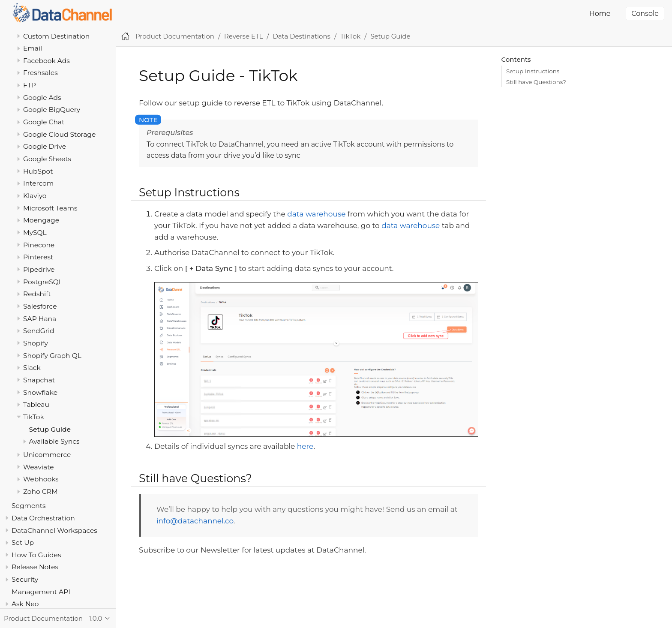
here (305, 446)
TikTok (34, 417)
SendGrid (39, 331)
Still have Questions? (536, 82)
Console (645, 14)
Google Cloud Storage (59, 134)
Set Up (23, 542)
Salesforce (40, 306)
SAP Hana (40, 319)
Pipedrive (39, 269)
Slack (32, 368)
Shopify (36, 343)
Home (600, 14)
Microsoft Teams (50, 208)
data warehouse (316, 214)
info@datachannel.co (195, 521)
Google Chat (44, 122)
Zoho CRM (40, 491)
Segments (29, 506)
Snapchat (39, 380)
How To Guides (36, 555)
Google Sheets (47, 159)
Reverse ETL (243, 36)
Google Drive (45, 146)
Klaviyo (35, 196)
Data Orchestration (43, 518)
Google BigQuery (52, 110)
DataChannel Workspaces (54, 530)
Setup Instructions (533, 71)
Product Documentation (175, 36)
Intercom (38, 183)
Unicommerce (47, 455)
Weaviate (39, 467)
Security (25, 579)
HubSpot (38, 171)
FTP (30, 85)
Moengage (41, 220)
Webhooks (41, 479)
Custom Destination (56, 36)
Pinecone (39, 245)
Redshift (37, 294)
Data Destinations (301, 36)
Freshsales (40, 73)
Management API (41, 592)
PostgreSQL (43, 282)
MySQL (35, 233)
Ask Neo (25, 604)
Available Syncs (54, 441)
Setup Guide (50, 429)
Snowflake (40, 392)
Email (33, 48)
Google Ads (42, 98)
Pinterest (38, 257)
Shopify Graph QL (52, 356)
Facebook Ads (46, 61)
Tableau (36, 404)
